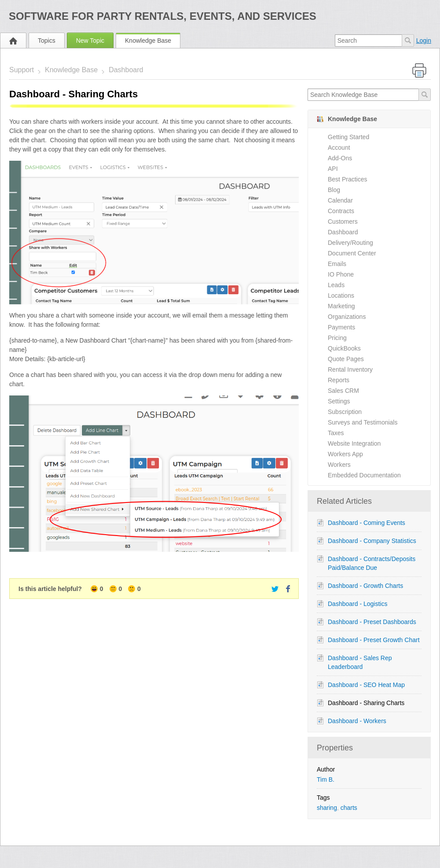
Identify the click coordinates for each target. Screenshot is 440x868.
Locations (341, 295)
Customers (343, 222)
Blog (334, 190)
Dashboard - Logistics (357, 604)
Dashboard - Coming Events (367, 523)
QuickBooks (344, 348)
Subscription (345, 412)
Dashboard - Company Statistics (372, 541)
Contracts (341, 211)
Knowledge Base (148, 41)
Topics (47, 41)
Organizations (347, 317)
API (333, 169)
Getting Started (348, 137)
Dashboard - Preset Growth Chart (374, 640)
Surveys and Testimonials (363, 422)
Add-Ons (340, 158)
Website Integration (354, 443)
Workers (339, 465)
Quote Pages (346, 359)
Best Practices (347, 179)
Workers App (345, 454)
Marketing (341, 306)
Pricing (337, 338)
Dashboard (126, 70)
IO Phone (341, 274)
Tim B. (326, 779)
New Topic (90, 41)
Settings (339, 401)
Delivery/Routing (350, 243)
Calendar (340, 200)
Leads (336, 285)
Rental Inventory (350, 369)
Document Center (352, 253)
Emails (337, 264)
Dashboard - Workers (357, 721)
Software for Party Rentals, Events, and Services (163, 16)
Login (424, 41)
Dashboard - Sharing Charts (366, 703)
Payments (341, 327)
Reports (339, 380)
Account (339, 148)
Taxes (336, 433)
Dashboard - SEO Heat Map (366, 685)
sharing (327, 808)
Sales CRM (343, 391)
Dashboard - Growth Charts (365, 586)
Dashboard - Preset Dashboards (372, 622)
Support (22, 70)
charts (349, 808)
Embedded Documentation (364, 475)
